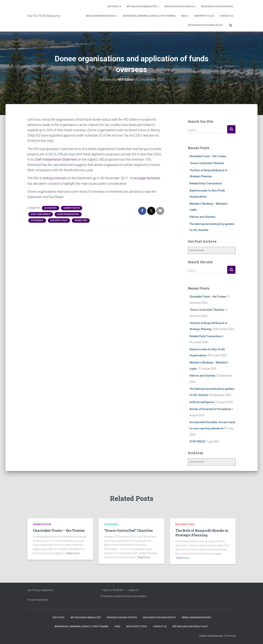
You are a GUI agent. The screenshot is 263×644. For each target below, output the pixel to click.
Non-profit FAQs (59, 220)
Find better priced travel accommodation (124, 596)
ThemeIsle (230, 636)
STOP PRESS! (198, 442)
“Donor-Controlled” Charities (207, 163)
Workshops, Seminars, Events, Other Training (149, 16)
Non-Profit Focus (204, 16)
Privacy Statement (38, 600)
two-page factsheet (147, 178)
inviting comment (55, 178)
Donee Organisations (68, 214)
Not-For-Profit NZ (113, 590)
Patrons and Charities (203, 217)
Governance (37, 220)
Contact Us (226, 16)
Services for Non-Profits (180, 7)
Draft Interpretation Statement (57, 159)
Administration (72, 208)
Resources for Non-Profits (217, 7)
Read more (73, 553)
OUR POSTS (114, 7)
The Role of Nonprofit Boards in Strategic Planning (202, 533)
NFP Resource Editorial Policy (205, 25)
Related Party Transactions (206, 183)
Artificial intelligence (202, 402)
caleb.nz (133, 590)
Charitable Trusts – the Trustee (208, 156)
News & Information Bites (102, 16)
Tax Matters (81, 220)
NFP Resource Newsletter (143, 7)
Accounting (50, 208)
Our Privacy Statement (40, 590)
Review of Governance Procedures (210, 409)
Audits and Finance (41, 214)
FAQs (185, 16)
